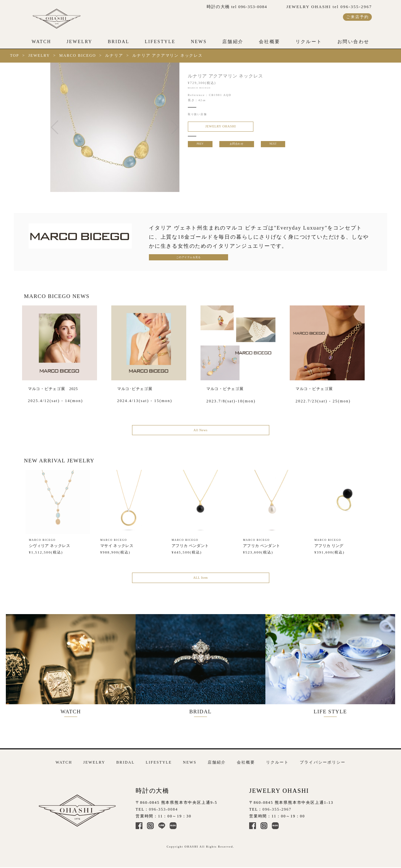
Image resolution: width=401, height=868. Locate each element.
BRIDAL (118, 42)
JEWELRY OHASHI (216, 127)
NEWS (199, 42)
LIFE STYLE (337, 666)
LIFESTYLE (160, 42)
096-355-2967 (277, 807)
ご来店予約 (357, 17)
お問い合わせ (353, 42)
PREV (200, 146)
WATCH (42, 42)
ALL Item (200, 582)
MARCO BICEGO (78, 55)
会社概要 (270, 42)
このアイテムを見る (176, 258)
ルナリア (114, 55)
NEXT (273, 146)
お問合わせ (237, 146)
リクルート (309, 42)
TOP (15, 55)
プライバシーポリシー (322, 760)
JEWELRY (79, 42)
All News (200, 433)
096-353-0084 (163, 807)
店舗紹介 (233, 42)
